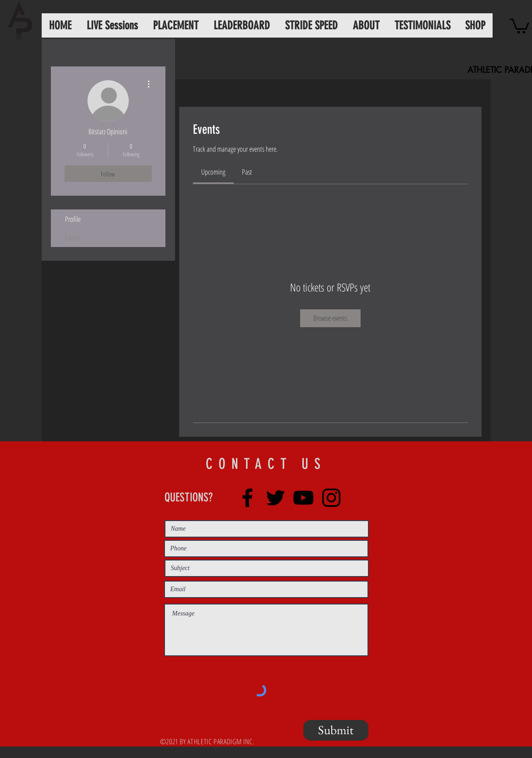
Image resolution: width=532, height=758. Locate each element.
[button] (519, 25)
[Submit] (336, 730)
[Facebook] (247, 498)
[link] (213, 172)
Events (73, 237)
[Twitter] (275, 498)
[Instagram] (331, 498)
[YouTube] (303, 498)
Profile (73, 219)
